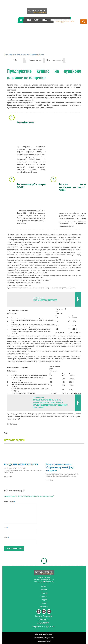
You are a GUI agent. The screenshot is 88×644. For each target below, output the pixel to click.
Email (7, 537)
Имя (6, 528)
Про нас (44, 586)
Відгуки (44, 600)
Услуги (36, 20)
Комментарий (9, 502)
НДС (16, 60)
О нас (29, 20)
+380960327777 (57, 28)
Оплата (44, 20)
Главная (22, 20)
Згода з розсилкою (44, 641)
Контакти (44, 596)
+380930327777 (28, 28)
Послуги (44, 590)
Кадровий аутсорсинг (25, 122)
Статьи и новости (23, 55)
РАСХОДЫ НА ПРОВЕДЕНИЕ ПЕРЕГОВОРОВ (21, 465)
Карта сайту (44, 606)
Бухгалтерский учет (37, 55)
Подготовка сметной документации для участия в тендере (73, 187)
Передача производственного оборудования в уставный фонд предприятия (60, 468)
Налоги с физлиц (35, 60)
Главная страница (10, 55)
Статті (44, 603)
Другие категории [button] (55, 60)
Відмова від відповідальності (44, 638)
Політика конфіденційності (44, 634)
